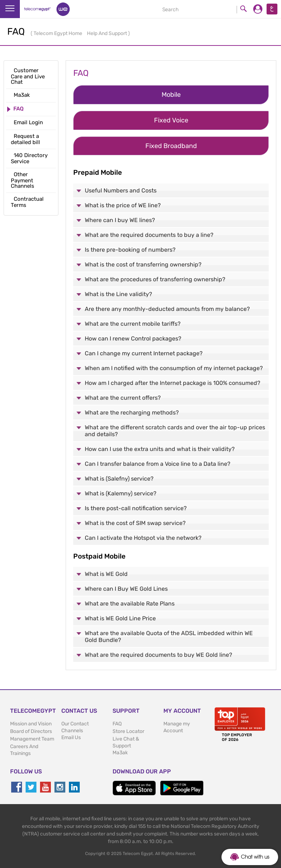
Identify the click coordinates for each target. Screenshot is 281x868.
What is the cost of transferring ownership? (143, 264)
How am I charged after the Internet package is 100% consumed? (173, 383)
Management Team (32, 739)
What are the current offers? (123, 398)
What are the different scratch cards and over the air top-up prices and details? (175, 431)
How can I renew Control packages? (133, 338)
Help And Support (107, 33)
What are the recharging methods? (132, 413)
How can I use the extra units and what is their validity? (160, 449)
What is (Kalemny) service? (121, 493)
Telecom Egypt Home (58, 33)
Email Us (71, 737)
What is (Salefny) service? (119, 479)
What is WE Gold (106, 574)
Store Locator (128, 731)
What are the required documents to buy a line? (149, 235)
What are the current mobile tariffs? (133, 324)
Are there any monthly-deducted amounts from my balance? (167, 309)
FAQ (117, 724)
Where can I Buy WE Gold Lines (126, 589)
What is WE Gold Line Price (120, 618)
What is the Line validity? (118, 294)
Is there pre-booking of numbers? (130, 250)
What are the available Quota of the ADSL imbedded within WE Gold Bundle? (169, 637)
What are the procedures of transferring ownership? (155, 279)
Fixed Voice (171, 120)
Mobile (171, 95)
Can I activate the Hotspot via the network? (143, 538)
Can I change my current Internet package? (144, 353)
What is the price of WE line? (123, 205)
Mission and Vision (31, 724)
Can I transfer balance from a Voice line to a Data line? (158, 464)
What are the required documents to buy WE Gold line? (159, 655)
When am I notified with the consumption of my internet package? (174, 368)
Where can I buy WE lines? (120, 220)
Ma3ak (120, 753)
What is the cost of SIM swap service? (135, 523)
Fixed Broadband (171, 146)
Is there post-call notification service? (136, 508)
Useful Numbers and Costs (121, 190)
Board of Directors (31, 731)
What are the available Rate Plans (130, 604)
